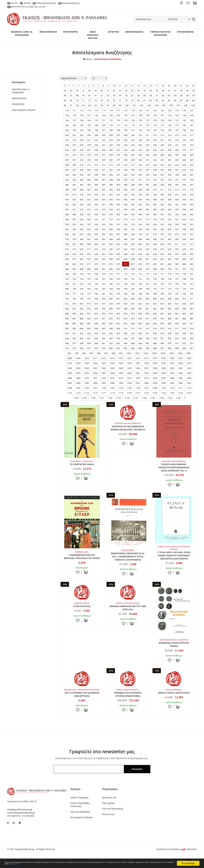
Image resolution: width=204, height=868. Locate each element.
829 (191, 307)
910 (126, 331)
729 (118, 282)
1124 (163, 396)
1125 (172, 396)
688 (82, 272)
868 (82, 322)
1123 (155, 396)
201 (74, 138)
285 (162, 158)
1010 (86, 361)
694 (126, 272)
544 (82, 232)
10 (114, 89)
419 (89, 198)
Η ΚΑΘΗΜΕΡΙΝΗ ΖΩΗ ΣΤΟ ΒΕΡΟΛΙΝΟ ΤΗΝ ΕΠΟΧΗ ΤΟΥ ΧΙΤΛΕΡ (82, 563)
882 (184, 322)
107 (178, 108)
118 (126, 113)
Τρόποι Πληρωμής (79, 809)
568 (126, 237)
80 (138, 103)
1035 (172, 366)
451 (191, 203)
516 (140, 222)
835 (104, 312)
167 (89, 128)
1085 (86, 386)
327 (74, 173)
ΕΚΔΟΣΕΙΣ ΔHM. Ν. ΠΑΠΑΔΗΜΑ (20, 36)
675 (118, 267)
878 (155, 322)
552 (140, 232)
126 (184, 113)
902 (67, 331)
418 (82, 198)
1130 (93, 401)
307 (191, 163)
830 (67, 312)
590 (155, 242)
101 (134, 108)
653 (89, 262)
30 (102, 94)
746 (111, 287)
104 (156, 108)
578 (67, 242)
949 (148, 341)
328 (82, 173)
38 (151, 94)
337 (148, 173)
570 (140, 237)
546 (96, 232)
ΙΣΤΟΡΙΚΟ (109, 33)
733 (148, 282)
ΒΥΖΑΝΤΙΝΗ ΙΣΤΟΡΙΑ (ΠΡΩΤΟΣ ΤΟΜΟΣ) (174, 654)
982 (126, 351)
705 (74, 277)
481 (148, 212)
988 (169, 351)
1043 (112, 371)
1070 (86, 381)
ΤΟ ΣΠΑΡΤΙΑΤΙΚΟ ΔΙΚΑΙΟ (82, 468)
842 (155, 312)
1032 (146, 366)
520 (169, 222)
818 (111, 307)
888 (96, 327)
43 (181, 94)
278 (111, 158)
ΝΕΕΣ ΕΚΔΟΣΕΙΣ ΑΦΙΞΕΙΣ (90, 36)
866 (67, 322)
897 (162, 327)
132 (96, 118)
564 (96, 237)
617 (89, 252)
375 (162, 183)
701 (177, 272)
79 (132, 103)
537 (162, 227)
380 (67, 188)
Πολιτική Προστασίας (113, 820)
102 (141, 108)
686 (67, 272)
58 (138, 98)
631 (191, 252)
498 (140, 217)
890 (111, 327)
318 (140, 168)
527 (89, 227)
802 (126, 302)
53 (108, 98)
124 (169, 113)
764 (111, 292)
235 (191, 143)
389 (133, 188)
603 (118, 247)
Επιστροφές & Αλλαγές (82, 828)
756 (184, 287)
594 (184, 242)
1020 (172, 361)
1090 (129, 386)
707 (89, 277)
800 (111, 302)
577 (191, 237)
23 (193, 89)
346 (82, 178)
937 (191, 336)
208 (126, 138)
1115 (86, 396)
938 (67, 341)
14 (138, 89)
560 (67, 237)
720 (184, 277)
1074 (121, 381)
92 (77, 108)
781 (104, 297)
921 (74, 336)
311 (89, 168)
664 (169, 262)
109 (193, 108)
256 (82, 153)
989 (177, 351)
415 (191, 193)
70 (77, 103)
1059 (121, 376)
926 (111, 336)
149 (89, 123)
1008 (69, 361)
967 (148, 346)
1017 (146, 361)
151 (104, 123)
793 (191, 297)
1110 (172, 391)
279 (118, 158)
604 (126, 247)
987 (162, 351)
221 (89, 143)
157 (148, 123)
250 (169, 148)
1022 (189, 361)
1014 (121, 361)
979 (104, 351)
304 (169, 163)
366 (96, 183)
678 (140, 267)
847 (191, 312)
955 (191, 341)
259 (104, 153)
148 (82, 123)
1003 (154, 356)
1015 (129, 361)
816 (96, 307)
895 (148, 327)
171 (118, 128)
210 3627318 (18, 3)
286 (169, 158)
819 (118, 307)
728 (111, 282)
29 (96, 94)
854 (111, 317)
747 (118, 287)
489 (74, 217)
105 (163, 108)
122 (155, 113)
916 (169, 331)
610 (169, 247)
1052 (189, 371)
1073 (112, 381)
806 (155, 302)
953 (177, 341)
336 (140, 173)
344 (67, 178)
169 (104, 128)
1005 (171, 356)
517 (148, 222)
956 (67, 346)
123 (162, 113)
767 (133, 292)
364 (82, 183)
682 (169, 267)
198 (184, 133)
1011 (95, 361)
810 (184, 302)
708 (96, 277)
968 (155, 346)
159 (162, 123)
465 (162, 208)
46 (65, 98)
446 (155, 203)
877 (148, 322)
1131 (101, 401)
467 (177, 208)
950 (155, 341)
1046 (138, 371)
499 (148, 217)
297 (118, 163)
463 (148, 208)
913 (148, 331)
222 (96, 143)
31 (108, 94)
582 (96, 242)
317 (133, 168)
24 (65, 94)
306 (184, 163)
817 (104, 307)
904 (82, 331)
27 (83, 94)
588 (140, 242)
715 (148, 277)
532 (126, 227)
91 (71, 108)
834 (96, 312)
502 (169, 217)
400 (82, 193)
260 (111, 153)
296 (111, 163)
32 (114, 94)
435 (74, 203)
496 (126, 217)
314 (111, 168)
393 (162, 188)
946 (126, 341)
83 (157, 103)
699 (162, 272)
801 (118, 302)
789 (162, 297)
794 (67, 302)
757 (191, 287)
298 (126, 163)
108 (185, 108)
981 (118, 351)
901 (191, 327)
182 (67, 133)
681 (162, 267)
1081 (180, 381)
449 (177, 203)
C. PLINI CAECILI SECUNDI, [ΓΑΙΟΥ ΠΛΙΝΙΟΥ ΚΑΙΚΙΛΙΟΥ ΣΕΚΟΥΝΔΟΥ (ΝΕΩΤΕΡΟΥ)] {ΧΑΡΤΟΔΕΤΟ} (174, 562)
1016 (138, 361)
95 (96, 108)
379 (191, 183)
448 (169, 203)
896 (155, 327)
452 (67, 208)
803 (133, 302)
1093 (155, 386)
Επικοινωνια (108, 825)
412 (169, 193)
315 (118, 168)
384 (96, 188)
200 (67, 138)
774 (184, 292)
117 (118, 113)
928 (126, 336)
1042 (104, 371)
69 (71, 103)
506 (67, 222)
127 (191, 113)
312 (96, 168)
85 (169, 103)
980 (111, 351)
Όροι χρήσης (108, 814)
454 (82, 208)
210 (140, 138)
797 (89, 302)
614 (67, 252)
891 (118, 327)
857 (133, 317)
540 (184, 227)
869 (89, 322)
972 (184, 346)
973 (191, 346)
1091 (138, 386)
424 (126, 198)
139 (148, 118)
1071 (95, 381)
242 (111, 148)
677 (133, 267)
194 (155, 133)
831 (74, 312)
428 (155, 198)
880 (169, 322)
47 (71, 98)
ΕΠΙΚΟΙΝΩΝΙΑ (185, 33)
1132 (110, 401)
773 (177, 292)
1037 (189, 366)
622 (126, 252)
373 (148, 183)
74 (102, 103)
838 (126, 312)
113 (89, 113)
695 (133, 272)
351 (118, 178)
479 (133, 212)
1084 (78, 386)
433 (191, 198)
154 (126, 123)
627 (162, 252)
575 (177, 237)
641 (133, 257)
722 (67, 282)
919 (191, 331)
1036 (180, 366)
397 (191, 188)
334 (126, 173)
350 (111, 178)
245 (133, 148)
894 (140, 327)
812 (67, 307)
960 (96, 346)
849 (74, 317)
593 (177, 242)
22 (187, 89)
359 (177, 178)
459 (118, 208)
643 (148, 257)
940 (82, 341)
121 (148, 113)
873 (118, 322)
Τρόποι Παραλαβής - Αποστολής (80, 816)
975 (74, 351)
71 (83, 103)
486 (184, 212)
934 (169, 336)
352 (126, 178)
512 (111, 222)
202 (82, 138)
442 (126, 203)
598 (82, 247)
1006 (180, 356)
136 (126, 118)
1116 (95, 396)
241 (104, 148)
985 (148, 351)
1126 (180, 396)
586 (126, 242)
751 (148, 287)
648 (184, 257)
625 (148, 252)
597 (74, 247)
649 (191, 257)
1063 (155, 376)
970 (169, 346)
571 (148, 237)
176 (155, 128)
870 (96, 322)
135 (118, 118)
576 (184, 237)
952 (169, 341)
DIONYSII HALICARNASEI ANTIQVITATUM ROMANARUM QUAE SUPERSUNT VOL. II (174, 471)
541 (191, 227)
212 (155, 138)
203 (89, 138)
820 (126, 307)
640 (126, 257)
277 (104, 158)
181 (191, 128)
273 (74, 158)
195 (162, 133)
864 (184, 317)
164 (67, 128)
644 (155, 257)
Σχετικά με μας (109, 809)
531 (118, 227)
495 (118, 217)
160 (169, 123)
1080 (172, 381)
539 (177, 227)
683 (177, 267)
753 (162, 287)
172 (126, 128)
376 (169, 183)
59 (144, 98)
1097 (189, 386)
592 (169, 242)
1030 (129, 366)
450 (184, 203)
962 (111, 346)
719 (177, 277)
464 (155, 208)
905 (89, 331)
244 (126, 148)
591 (162, 242)
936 (184, 336)
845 (177, 312)
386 (111, 188)
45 (194, 94)
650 (67, 262)
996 (99, 356)
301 (148, 163)
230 (155, 143)
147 (74, 123)
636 (96, 257)
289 (191, 158)
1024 (78, 366)
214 (169, 138)
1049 (163, 371)
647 (177, 257)
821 (133, 307)
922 (82, 336)
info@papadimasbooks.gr (103, 3)
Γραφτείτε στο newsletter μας (102, 762)
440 (111, 203)
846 (184, 312)
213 (162, 138)
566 (111, 237)
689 (89, 272)
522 (184, 222)
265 (148, 153)
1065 (172, 376)
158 (155, 123)
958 (82, 346)
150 (96, 123)
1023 (69, 366)
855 (118, 317)
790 (169, 297)
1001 (137, 356)
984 (140, 351)
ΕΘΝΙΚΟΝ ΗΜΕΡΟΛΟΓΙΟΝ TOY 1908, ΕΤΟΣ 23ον (128, 618)
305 (177, 163)
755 (177, 287)
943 (104, 341)
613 (191, 247)
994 (84, 356)
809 (177, 302)
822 (140, 307)
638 (111, 257)
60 (151, 98)
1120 (129, 396)
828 (184, 307)
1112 (189, 391)
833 (89, 312)
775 (191, 292)
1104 (121, 391)
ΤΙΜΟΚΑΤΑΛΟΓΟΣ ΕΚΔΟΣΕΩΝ (158, 35)
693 (118, 272)
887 (89, 327)
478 (126, 212)
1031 (138, 366)
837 (118, 312)
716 (155, 277)
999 (121, 356)
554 (155, 232)
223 (104, 143)
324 (184, 168)
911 (133, 331)
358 (169, 178)
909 (118, 331)
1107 (146, 391)
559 (191, 232)
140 (155, 118)
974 (67, 351)
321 (162, 168)
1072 (104, 381)
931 (148, 336)
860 (155, 317)
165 (74, 128)
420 (96, 198)
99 (120, 108)
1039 (78, 371)
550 (126, 232)
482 (155, 212)
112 (82, 113)
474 (96, 212)
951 (162, 341)
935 (177, 336)
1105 (129, 391)
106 (171, 108)
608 (155, 247)
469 (191, 208)
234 (184, 143)
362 (67, 183)
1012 (104, 361)
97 (108, 108)
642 (140, 257)
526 (82, 227)
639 (118, 257)
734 (155, 282)
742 (82, 287)
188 (111, 133)
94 (89, 108)
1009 (78, 361)
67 (194, 98)
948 (140, 341)
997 (106, 356)
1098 (69, 391)
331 (104, 173)
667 (191, 262)
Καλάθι (195, 3)
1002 (146, 356)
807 (162, 302)
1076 (138, 381)
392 (155, 188)
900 (184, 327)
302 (155, 163)
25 (71, 94)
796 (82, 302)
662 (155, 262)
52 (102, 98)
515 (133, 222)
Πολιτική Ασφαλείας (80, 823)
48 (77, 98)
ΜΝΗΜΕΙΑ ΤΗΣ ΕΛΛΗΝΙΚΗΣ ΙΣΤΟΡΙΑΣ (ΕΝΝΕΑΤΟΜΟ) (128, 705)
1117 (104, 396)
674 (111, 267)
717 (162, 277)
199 (191, 133)
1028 (112, 366)
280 (126, 158)
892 (126, 327)
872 (111, 322)
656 (111, 262)
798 (96, 302)
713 (133, 277)
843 (162, 312)
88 (187, 103)
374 (155, 183)
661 (148, 262)
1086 (95, 386)
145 (191, 118)
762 (96, 292)
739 (191, 282)
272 (67, 158)
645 (162, 257)
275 (89, 158)
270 (184, 153)
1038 (69, 371)
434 (67, 203)
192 (140, 133)
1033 (155, 366)
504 (184, 217)
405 (118, 193)
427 (148, 198)
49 (83, 98)
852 (96, 317)
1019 (163, 361)
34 (126, 94)
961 (104, 346)
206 (111, 138)
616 (82, 252)
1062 (146, 376)
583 (104, 242)
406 (126, 193)
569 (133, 237)
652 (82, 262)
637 (104, 257)
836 (111, 312)
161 (177, 123)
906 (96, 331)
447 (162, 203)
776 (67, 297)
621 (118, 252)
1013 (112, 361)
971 (177, 346)
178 (169, 128)
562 (82, 237)
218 (67, 143)
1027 (104, 366)
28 (89, 94)
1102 (104, 391)
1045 (129, 371)
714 (140, 277)
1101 (95, 391)
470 (67, 212)
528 (96, 227)
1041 (95, 371)
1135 (136, 401)
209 (133, 138)
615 (74, 252)
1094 (163, 386)
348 (96, 178)
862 (169, 317)
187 (104, 133)
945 (118, 341)
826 (169, 307)
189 (118, 133)
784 (126, 297)
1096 (180, 386)
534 (140, 227)
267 (162, 153)
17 (157, 89)
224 (111, 143)
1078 (155, 381)
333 (118, 173)
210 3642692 (38, 3)
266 (155, 153)
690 (96, 272)
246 (140, 148)
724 (82, 282)
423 (118, 198)
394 (169, 188)
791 (177, 297)
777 (74, 297)
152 (111, 123)
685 (191, 267)
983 (133, 351)
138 (140, 118)
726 (96, 282)
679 (148, 267)
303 (162, 163)
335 (133, 173)
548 (111, 232)
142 (169, 118)
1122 (146, 396)
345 (74, 178)
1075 (129, 381)
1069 (78, 381)
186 (96, 133)
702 (184, 272)
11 (120, 89)
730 (126, 282)
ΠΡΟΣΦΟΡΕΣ (69, 33)
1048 (155, 371)
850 (82, 317)
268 (169, 153)
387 (118, 188)
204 (96, 138)
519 (162, 222)
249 (162, 148)
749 (133, 287)
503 (177, 217)
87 (181, 103)
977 (89, 351)
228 (140, 143)
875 (133, 322)
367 (104, 183)
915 (162, 331)
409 (148, 193)
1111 (180, 391)
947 (133, 341)
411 (162, 193)
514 (126, 222)
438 (96, 203)
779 (89, 297)
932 (155, 336)
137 (133, 118)
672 (96, 267)
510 (96, 222)
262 (126, 153)
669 (74, 267)
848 (67, 317)
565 (104, 237)
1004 (163, 356)
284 (155, 158)
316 (126, 168)
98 (114, 108)
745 (104, 287)
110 (67, 113)
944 (111, 341)
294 (96, 163)
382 (82, 188)
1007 (188, 356)
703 (191, 272)
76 (114, 103)
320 (155, 168)
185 (89, 133)
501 (162, 217)
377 (177, 183)
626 (155, 252)
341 (177, 173)
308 (67, 168)
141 (162, 118)
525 (74, 227)
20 (175, 89)
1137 (153, 401)
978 (96, 351)
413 (177, 193)
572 (155, 237)
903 (74, 331)
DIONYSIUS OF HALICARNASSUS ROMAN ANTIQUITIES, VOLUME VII (128, 433)
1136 (144, 401)
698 (155, 272)
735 (162, 282)
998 (113, 356)
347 (89, 178)
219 (74, 143)
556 (169, 232)
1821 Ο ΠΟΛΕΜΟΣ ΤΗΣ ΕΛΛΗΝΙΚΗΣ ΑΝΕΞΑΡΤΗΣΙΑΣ (82, 705)
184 (82, 133)
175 (148, 128)
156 (140, 123)
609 (162, 247)
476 (111, 212)
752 (155, 287)
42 (175, 94)
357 (162, 178)
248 (155, 148)
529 (104, 227)
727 (104, 282)
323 (177, 168)
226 (126, 143)
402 (96, 193)
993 (77, 356)
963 (118, 346)
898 (169, 327)
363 (74, 183)
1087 (104, 386)
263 (133, 153)
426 (140, 198)
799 (104, 302)
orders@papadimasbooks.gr (67, 3)
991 (191, 351)
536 (155, 227)
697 (148, 272)
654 (96, 262)
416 (67, 198)
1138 (161, 401)
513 (118, 222)
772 (169, 292)
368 (111, 183)
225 (118, 143)
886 (82, 327)
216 (184, 138)
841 (148, 312)
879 (162, 322)
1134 (127, 401)
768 (140, 292)
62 (163, 98)
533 (133, 227)
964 (126, 346)
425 (133, 198)
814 (82, 307)
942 (96, 341)
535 (148, 227)
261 (118, 153)
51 (96, 98)
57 (132, 98)
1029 (121, 366)
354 (140, 178)
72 (89, 103)
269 (177, 153)
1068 (69, 381)
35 (132, 94)
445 (148, 203)
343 (191, 173)
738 (184, 282)
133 (104, 118)
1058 (112, 376)
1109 (163, 391)
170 (111, 128)
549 (118, 232)
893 (133, 327)
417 (74, 198)
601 (104, 247)
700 (169, 272)
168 (96, 128)
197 (177, 133)
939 (74, 341)
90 (65, 108)
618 (96, 252)
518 (155, 222)
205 (104, 138)
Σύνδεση (181, 3)
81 (144, 103)
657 (118, 262)
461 (133, 208)
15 (144, 89)
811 (191, 302)
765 (118, 292)
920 (67, 336)
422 (111, 198)
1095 (172, 386)
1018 (155, 361)
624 (140, 252)
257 (89, 153)
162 (184, 123)
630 (184, 252)
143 (177, 118)
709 (104, 277)
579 (74, 242)
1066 (180, 376)
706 (82, 277)
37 (144, 94)
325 (191, 168)
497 (133, 217)
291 (74, 163)
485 (177, 212)
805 (148, 302)
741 (74, 287)
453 (74, 208)
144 (184, 118)
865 (191, 317)
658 (126, 262)
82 (151, 103)
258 (96, 153)
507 (74, 222)
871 (104, 322)
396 (184, 188)
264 (140, 153)
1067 (189, 376)
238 (82, 148)
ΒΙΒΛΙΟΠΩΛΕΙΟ (45, 33)
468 (184, 208)
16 (151, 89)
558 (184, 232)
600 (96, 247)
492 (96, 217)
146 (67, 123)
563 (89, 237)
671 (89, 267)
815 (89, 307)
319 (148, 168)
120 (140, 113)
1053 (69, 376)
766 (126, 292)
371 (133, 183)
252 (184, 148)
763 (104, 292)
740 (67, 287)
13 (132, 89)
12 (126, 89)
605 (133, 247)
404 (111, 193)
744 (96, 287)
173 (133, 128)
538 (169, 227)
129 (74, 118)
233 (177, 143)
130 (82, 118)
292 (82, 163)
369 (118, 183)
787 (148, 297)
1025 (86, 366)
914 (155, 331)
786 (140, 297)
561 (74, 237)
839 (133, 312)
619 (104, 252)
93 (83, 108)
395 (177, 188)
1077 (146, 381)
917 (177, 331)
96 (102, 108)
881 (177, 322)
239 (89, 148)
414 (184, 193)
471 (74, 212)
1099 (78, 391)
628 (169, 252)
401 (89, 193)
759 (74, 292)
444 (140, 203)
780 (96, 297)
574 (169, 237)
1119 (121, 396)
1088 (112, 386)
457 (104, 208)
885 (74, 327)
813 (74, 307)
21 (181, 89)
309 (74, 168)
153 (118, 123)
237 (74, 148)
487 (191, 212)
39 (157, 94)
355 (148, 178)
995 (91, 356)
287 (177, 158)
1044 (121, 371)
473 (89, 212)
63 (169, 98)
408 (140, 193)
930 (140, 336)
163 (191, 123)
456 (96, 208)
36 (138, 94)
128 (67, 118)
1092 (146, 386)
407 (133, 193)
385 (104, 188)
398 (67, 193)
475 (104, 212)
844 (169, 312)
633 (74, 257)
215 (177, 138)
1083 (69, 386)
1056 (95, 376)
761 (89, 292)
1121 (138, 396)
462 (140, 208)
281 (133, 158)
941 (89, 341)
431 (177, 198)
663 (162, 262)
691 (104, 272)
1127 (189, 396)
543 (74, 232)
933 (162, 336)
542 (67, 232)
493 (104, 217)
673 (104, 267)
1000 (129, 356)
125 (177, 113)
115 (104, 113)
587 (133, 242)
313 (104, 168)
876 (140, 322)
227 (133, 143)
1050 (172, 371)
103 (149, 108)
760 (82, 292)
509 (89, 222)
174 (140, 128)
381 (74, 188)
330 (96, 173)
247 (148, 148)
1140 (178, 401)
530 (111, 227)
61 (157, 98)
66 (187, 98)
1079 (163, 381)
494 (111, 217)
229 (148, 143)
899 (177, 327)
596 (67, 247)
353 (133, 178)
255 (74, 153)
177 (162, 128)
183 (74, 133)
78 (126, 103)
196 (169, 133)
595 (191, 242)
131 (89, 118)
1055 (86, 376)
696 (140, 272)
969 (162, 346)
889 (104, 327)
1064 (163, 376)
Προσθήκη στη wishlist (78, 482)
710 (111, 277)
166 (82, 128)
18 (163, 89)
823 (148, 307)
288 (184, 158)
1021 (180, 361)
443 (133, 203)
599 (89, 247)
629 (177, 252)
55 (120, 98)
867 (74, 322)
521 (177, 222)
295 (104, 163)
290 (67, 163)
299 (133, 163)
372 (140, 183)
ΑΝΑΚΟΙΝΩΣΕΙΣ (131, 33)
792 (184, 297)
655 (104, 262)
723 (74, 282)
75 (108, 103)
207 (118, 138)
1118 (112, 396)
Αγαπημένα (188, 3)
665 (177, 262)
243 (118, 148)
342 (184, 173)
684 (184, 267)
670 (82, 267)
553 (148, 232)
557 (177, 232)
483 (162, 212)
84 (163, 103)
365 (89, 183)
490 (82, 217)
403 (104, 193)
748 (126, 287)
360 (184, 178)
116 (111, 113)
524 (67, 227)
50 (89, 98)
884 (67, 327)
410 (155, 193)
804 (140, 302)
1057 (104, 376)
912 (140, 331)
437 (89, 203)
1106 (138, 391)
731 (133, 282)
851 (89, 317)
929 (133, 336)
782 (111, 297)
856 (126, 317)
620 (111, 252)
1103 (112, 391)
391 (148, 188)
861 (162, 317)
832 (82, 312)
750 (140, 287)
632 (67, 257)
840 (140, 312)
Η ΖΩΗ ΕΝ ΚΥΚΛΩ (82, 616)
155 (133, 123)
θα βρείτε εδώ (137, 865)
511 (104, 222)
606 (140, 247)
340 (169, 173)
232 (169, 143)
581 (89, 242)
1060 (129, 376)
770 (155, 292)
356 (155, 178)
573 (162, 237)
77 (120, 103)
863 (177, 317)
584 (111, 242)
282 (140, 158)
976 (82, 351)
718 (169, 277)
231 (162, 143)
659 (133, 262)
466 (169, 208)
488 (67, 217)
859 (148, 317)
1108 (155, 391)
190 (126, 133)
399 (74, 193)
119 (133, 113)
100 (127, 108)
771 (162, 292)
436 (82, 203)
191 (133, 133)
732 (140, 282)
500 (155, 217)
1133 (118, 401)
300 (140, 163)
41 (169, 94)
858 (140, 317)
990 (184, 351)
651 (74, 262)
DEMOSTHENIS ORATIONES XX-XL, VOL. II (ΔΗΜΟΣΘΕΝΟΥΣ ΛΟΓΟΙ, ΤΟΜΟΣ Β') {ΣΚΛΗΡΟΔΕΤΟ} (128, 563)
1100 (86, 391)
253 (191, 148)
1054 (78, 376)
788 (155, 297)
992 (69, 356)
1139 (170, 401)
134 (111, 118)
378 (184, 183)
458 (111, 208)
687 (74, 272)
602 (111, 247)
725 (89, 282)
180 (184, 128)
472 (82, 212)
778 (82, 297)
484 (169, 212)
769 (148, 292)
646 (169, 257)
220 (82, 143)
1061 (138, 376)
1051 (180, 371)
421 (104, 198)
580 (82, 242)
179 (177, 128)
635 (89, 257)
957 (74, 346)
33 (120, 94)
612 (184, 247)
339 (162, 173)
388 (126, 188)
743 (89, 287)
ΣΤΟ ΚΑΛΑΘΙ (86, 482)
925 (104, 336)
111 (74, 113)
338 (155, 173)
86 (175, 103)
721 (191, 277)
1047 (146, 371)
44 (187, 94)
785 (133, 297)
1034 (163, 366)
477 (118, 212)
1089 (121, 386)
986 (155, 351)
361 (191, 178)
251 (177, 148)
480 (140, 212)
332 (111, 173)
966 (140, 346)
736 (169, 282)
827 (177, 307)
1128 (76, 401)
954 (184, 341)
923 (89, 336)
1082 (189, 381)
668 (67, 267)
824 (155, 307)
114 (96, 113)
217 (191, 138)
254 (67, 153)
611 (177, 247)
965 (133, 346)
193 (148, 133)
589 (148, 242)
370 (126, 183)
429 (162, 198)
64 (175, 98)
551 (133, 232)
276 (96, 158)
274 (82, 158)
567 (118, 237)
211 (148, 138)
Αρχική (87, 62)
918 (184, 331)
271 (191, 153)
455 (89, 208)
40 (163, 94)
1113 (69, 396)
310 (82, 168)
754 (169, 287)
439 (104, 203)
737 (177, 282)
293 (89, 163)
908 (111, 331)
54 (114, 98)
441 (118, 203)
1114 (78, 396)
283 (148, 158)
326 (67, 173)
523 (191, 222)
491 (89, 217)
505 (191, 217)
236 (67, 148)
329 (89, 173)
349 (104, 178)
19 (169, 89)
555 (162, 232)
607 (148, 247)
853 (104, 317)
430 (169, 198)
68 (65, 103)
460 (126, 208)
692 (111, 272)
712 (126, 277)
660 (140, 262)
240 (96, 148)
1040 (86, 371)
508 (82, 222)
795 (74, 302)
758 (67, 292)
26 (77, 94)
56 (126, 98)
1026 (95, 366)
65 (181, 98)
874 (126, 322)
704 (67, 277)
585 (118, 242)
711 (118, 277)
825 (162, 307)
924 (96, 336)
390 (140, 188)
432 (184, 198)
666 (184, 262)
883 (191, 322)
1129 (84, 401)
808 (169, 302)
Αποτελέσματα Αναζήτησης (108, 62)
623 (133, 252)
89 (194, 103)
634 (82, 257)
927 (118, 336)
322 (169, 168)
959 (89, 346)
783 (118, 297)
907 (104, 331)
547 (104, 232)
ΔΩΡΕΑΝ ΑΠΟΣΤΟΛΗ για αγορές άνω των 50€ (36, 6)
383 (89, 188)
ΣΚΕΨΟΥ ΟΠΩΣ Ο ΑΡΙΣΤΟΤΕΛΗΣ (174, 703)
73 (96, 103)
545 (89, 232)
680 (155, 267)
